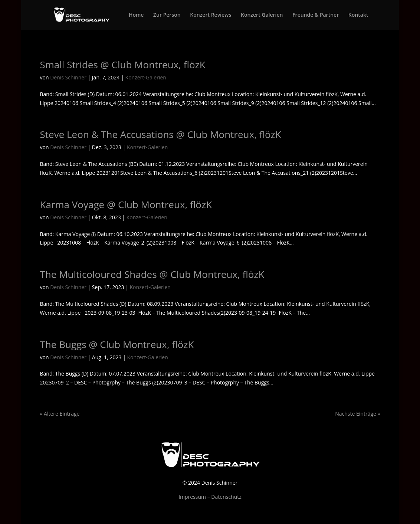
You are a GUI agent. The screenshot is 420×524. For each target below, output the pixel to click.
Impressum (192, 497)
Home (136, 15)
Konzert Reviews (211, 15)
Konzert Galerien (262, 15)
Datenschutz (226, 497)
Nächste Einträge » (357, 414)
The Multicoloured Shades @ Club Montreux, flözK (152, 274)
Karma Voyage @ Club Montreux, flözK (126, 204)
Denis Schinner (68, 77)
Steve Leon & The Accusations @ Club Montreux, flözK (161, 134)
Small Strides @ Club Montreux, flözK (123, 65)
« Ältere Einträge (60, 414)
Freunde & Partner (316, 15)
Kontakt (358, 15)
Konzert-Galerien (146, 77)
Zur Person (167, 15)
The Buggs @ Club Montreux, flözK (117, 344)
